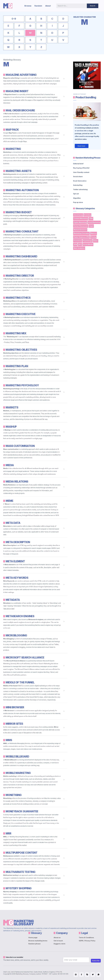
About (48, 6)
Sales (96, 241)
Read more (81, 146)
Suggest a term (59, 944)
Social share (78, 177)
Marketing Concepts (81, 233)
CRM (91, 219)
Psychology (87, 241)
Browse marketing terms (38, 941)
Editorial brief (78, 164)
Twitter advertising (80, 189)
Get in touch (58, 941)
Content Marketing (81, 219)
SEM (75, 244)
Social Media (88, 244)
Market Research (80, 230)
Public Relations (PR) (81, 237)
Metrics (93, 233)
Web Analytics (79, 248)
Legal (91, 226)
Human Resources (81, 226)
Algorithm (77, 198)
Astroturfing (78, 185)
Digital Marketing (80, 222)
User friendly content (81, 172)
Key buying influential (81, 168)
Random (38, 6)
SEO (80, 244)
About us (57, 938)
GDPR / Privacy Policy (87, 941)
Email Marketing (94, 222)
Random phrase (34, 944)
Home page (33, 938)
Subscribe (96, 961)
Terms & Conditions (86, 938)
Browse (28, 6)
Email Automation (80, 181)
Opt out (76, 194)
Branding (87, 215)
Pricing (93, 237)
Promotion (78, 241)
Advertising (78, 215)
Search (93, 6)
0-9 (14, 19)
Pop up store (78, 202)
